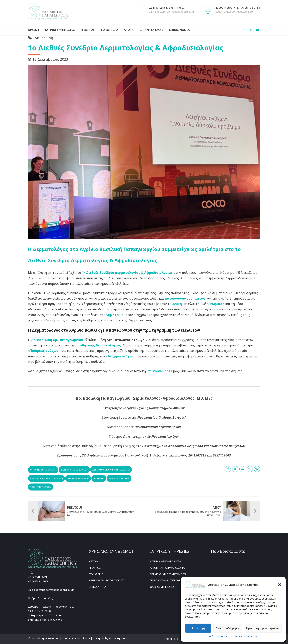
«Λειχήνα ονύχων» (121, 356)
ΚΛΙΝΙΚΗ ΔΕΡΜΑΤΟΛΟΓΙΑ (165, 561)
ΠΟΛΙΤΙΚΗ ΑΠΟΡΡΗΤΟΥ (244, 636)
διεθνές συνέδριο (78, 478)
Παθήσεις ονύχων (44, 351)
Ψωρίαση (217, 304)
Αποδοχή (198, 628)
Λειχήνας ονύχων (119, 478)
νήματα (113, 315)
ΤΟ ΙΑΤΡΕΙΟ (109, 30)
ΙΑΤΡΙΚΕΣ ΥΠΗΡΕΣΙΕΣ (60, 30)
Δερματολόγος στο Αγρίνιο (46, 478)
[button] (280, 585)
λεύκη (177, 304)
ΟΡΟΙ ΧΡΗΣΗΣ (171, 639)
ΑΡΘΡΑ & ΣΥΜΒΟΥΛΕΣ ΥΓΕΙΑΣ (106, 580)
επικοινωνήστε (160, 371)
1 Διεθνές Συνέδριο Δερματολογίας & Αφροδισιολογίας (127, 273)
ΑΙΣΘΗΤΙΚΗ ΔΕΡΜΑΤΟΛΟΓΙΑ (167, 568)
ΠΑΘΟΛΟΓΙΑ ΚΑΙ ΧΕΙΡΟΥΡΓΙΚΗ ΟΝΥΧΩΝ (174, 580)
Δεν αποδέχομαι (228, 628)
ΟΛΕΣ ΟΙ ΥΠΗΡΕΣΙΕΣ (162, 587)
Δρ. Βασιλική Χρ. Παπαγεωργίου (57, 340)
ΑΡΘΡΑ (129, 30)
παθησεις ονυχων (41, 487)
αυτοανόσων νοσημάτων (185, 298)
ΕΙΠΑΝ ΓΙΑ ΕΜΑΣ (151, 30)
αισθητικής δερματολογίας (99, 345)
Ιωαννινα (99, 478)
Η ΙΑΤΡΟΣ (88, 30)
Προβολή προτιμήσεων (263, 628)
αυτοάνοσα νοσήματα (43, 470)
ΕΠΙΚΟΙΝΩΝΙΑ (179, 30)
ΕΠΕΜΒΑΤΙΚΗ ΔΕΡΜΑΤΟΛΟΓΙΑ (168, 574)
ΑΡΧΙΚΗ (33, 30)
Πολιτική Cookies (219, 636)
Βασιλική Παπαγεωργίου (74, 470)
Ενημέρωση (43, 38)
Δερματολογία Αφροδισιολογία (111, 470)
